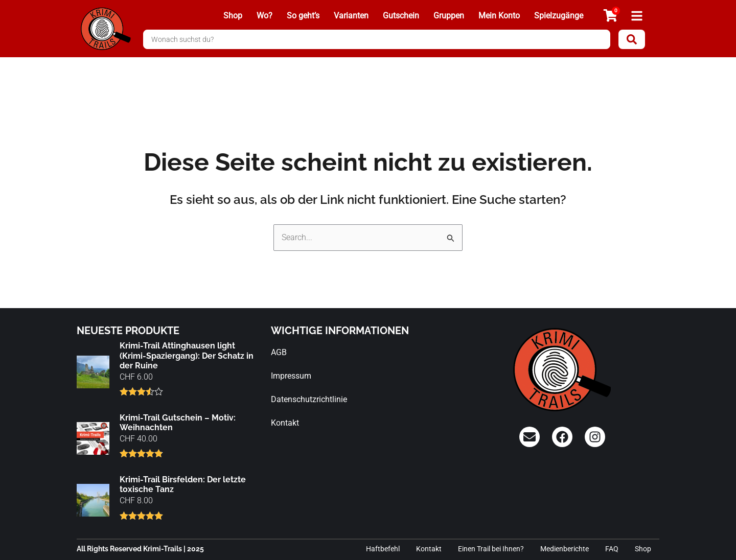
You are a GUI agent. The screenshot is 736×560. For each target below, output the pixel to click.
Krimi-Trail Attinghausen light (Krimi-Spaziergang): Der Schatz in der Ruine (187, 355)
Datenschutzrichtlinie (309, 399)
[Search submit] (632, 39)
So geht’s (303, 16)
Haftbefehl (383, 549)
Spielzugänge (559, 16)
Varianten (351, 16)
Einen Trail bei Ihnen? (491, 549)
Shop (233, 16)
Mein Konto (499, 16)
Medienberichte (565, 549)
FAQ (612, 549)
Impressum (291, 376)
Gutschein (401, 16)
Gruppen (449, 16)
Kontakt (285, 423)
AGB (279, 352)
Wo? (264, 16)
